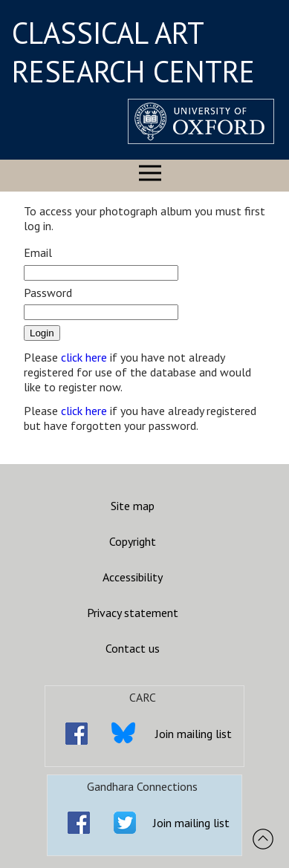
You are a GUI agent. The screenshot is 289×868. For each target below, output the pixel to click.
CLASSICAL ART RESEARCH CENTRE (133, 52)
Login (42, 333)
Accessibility (133, 577)
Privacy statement (133, 613)
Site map (133, 506)
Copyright (133, 541)
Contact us (133, 648)
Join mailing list (194, 734)
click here (84, 357)
